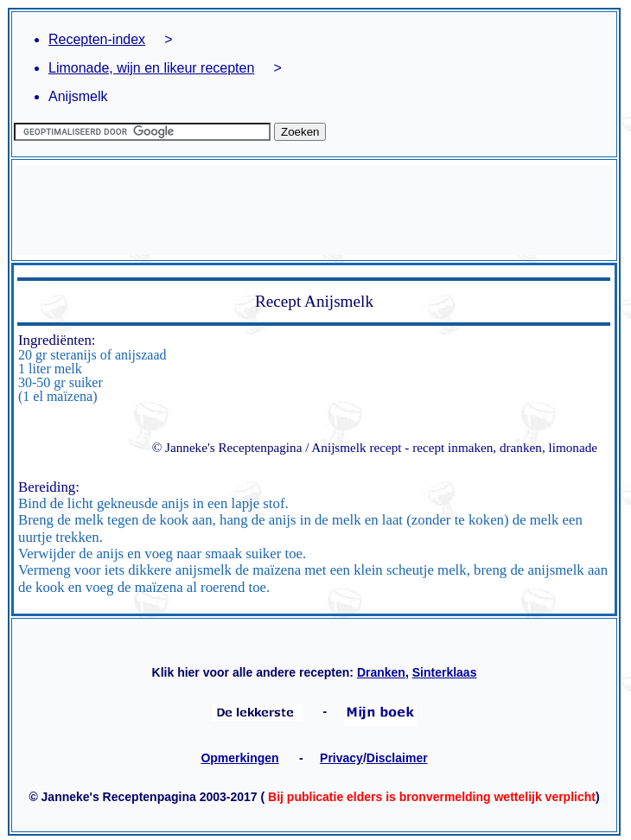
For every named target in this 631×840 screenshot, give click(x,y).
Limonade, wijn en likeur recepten (151, 68)
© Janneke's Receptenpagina (227, 447)
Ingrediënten (55, 340)
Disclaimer (397, 758)
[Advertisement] (314, 210)
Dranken (381, 672)
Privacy (341, 758)
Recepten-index (97, 39)
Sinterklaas (445, 672)
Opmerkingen (239, 758)
